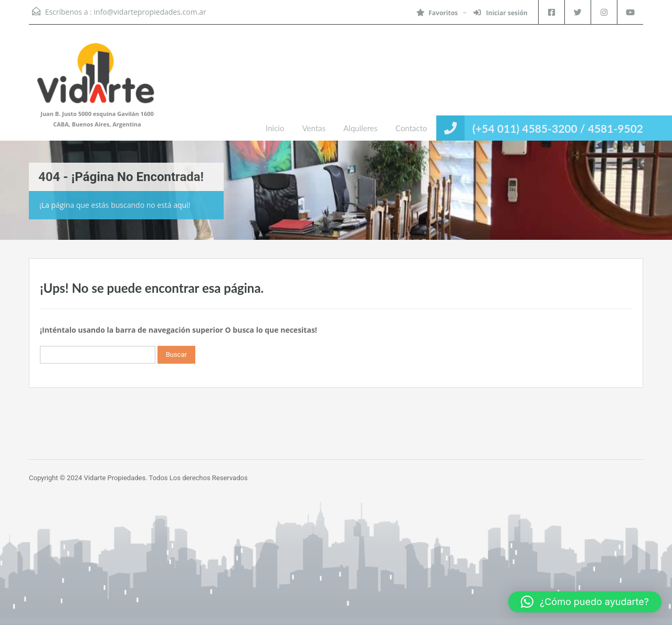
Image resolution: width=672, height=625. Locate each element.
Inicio (275, 128)
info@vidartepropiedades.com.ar (150, 12)
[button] (585, 602)
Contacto (411, 128)
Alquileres (360, 128)
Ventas (314, 128)
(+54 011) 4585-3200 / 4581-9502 (558, 128)
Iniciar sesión (501, 13)
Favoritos (437, 13)
